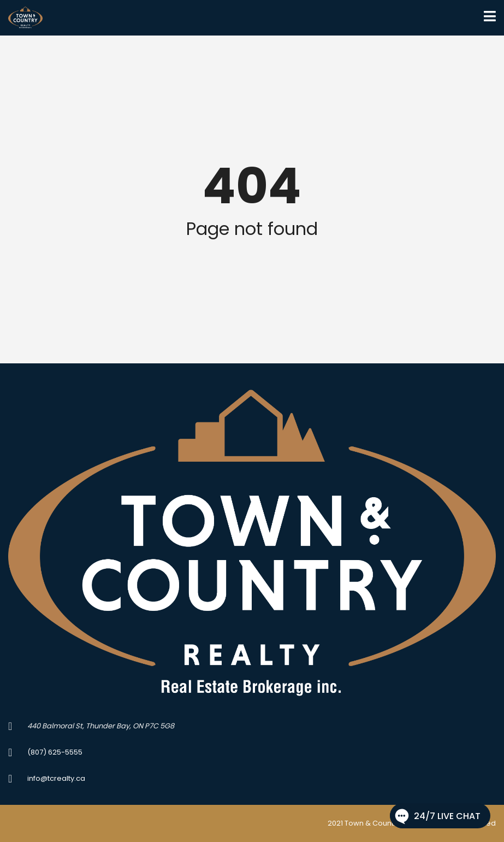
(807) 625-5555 (55, 752)
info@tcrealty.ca (56, 778)
